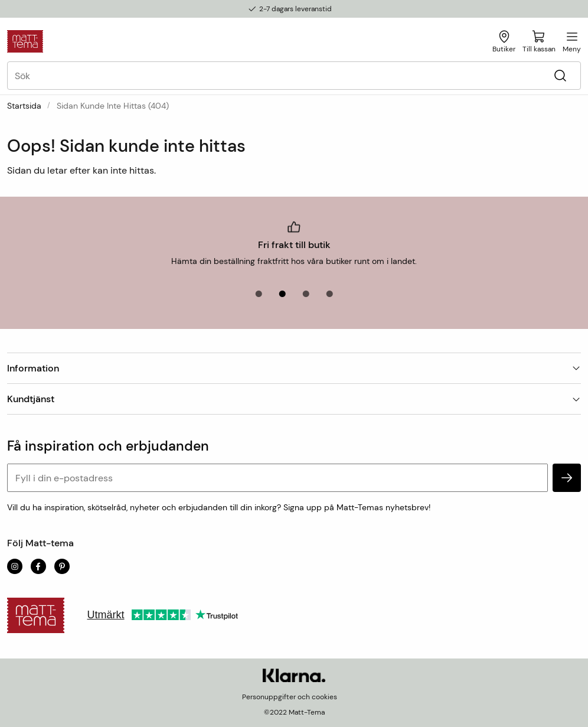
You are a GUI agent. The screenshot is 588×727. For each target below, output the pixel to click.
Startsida (24, 106)
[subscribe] (567, 478)
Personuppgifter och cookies (290, 697)
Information (294, 368)
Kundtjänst (294, 399)
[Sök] (560, 76)
